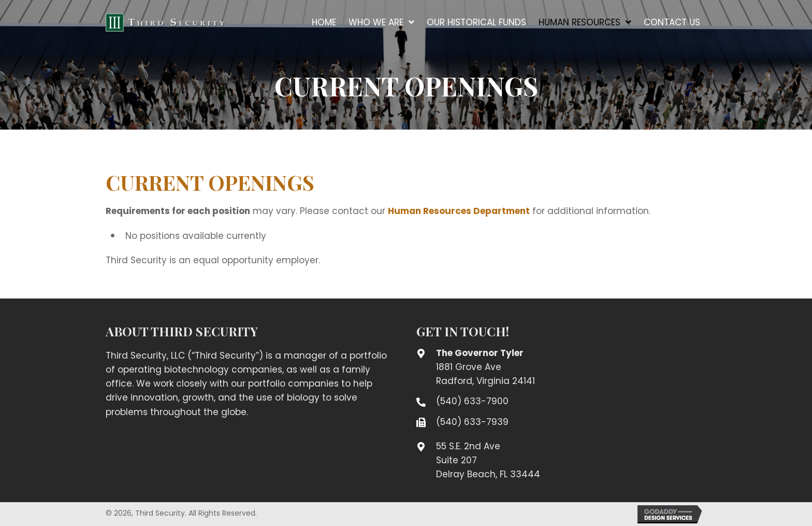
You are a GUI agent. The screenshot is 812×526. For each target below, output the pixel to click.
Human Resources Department (459, 211)
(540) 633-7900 (472, 401)
